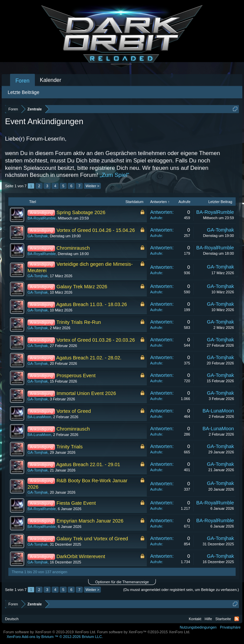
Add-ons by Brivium (55, 637)
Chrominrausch (73, 248)
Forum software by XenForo (50, 632)
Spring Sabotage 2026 (81, 212)
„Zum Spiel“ (115, 175)
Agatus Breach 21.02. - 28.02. (89, 358)
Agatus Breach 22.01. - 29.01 (88, 464)
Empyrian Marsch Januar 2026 (90, 521)
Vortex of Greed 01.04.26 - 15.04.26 (96, 230)
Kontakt (195, 619)
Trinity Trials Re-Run (79, 322)
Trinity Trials (69, 447)
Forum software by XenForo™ (144, 632)
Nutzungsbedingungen (198, 627)
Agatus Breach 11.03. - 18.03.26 (92, 304)
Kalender (51, 80)
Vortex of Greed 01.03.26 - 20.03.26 (96, 340)
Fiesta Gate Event (76, 503)
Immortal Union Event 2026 (86, 393)
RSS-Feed (237, 619)
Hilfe (208, 619)
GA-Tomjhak (38, 236)
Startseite (223, 619)
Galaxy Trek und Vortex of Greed (92, 539)
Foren (22, 81)
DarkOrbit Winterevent (81, 556)
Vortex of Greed (74, 411)
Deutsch (12, 619)
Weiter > (92, 186)
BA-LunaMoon (39, 417)
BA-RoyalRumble (42, 218)
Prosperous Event (76, 376)
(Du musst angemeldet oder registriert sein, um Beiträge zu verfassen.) (181, 590)
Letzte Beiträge (23, 92)
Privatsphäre (230, 627)
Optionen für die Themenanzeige (122, 582)
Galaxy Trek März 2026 (82, 287)
